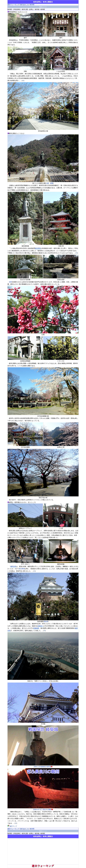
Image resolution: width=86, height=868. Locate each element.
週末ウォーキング (13, 5)
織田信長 (13, 566)
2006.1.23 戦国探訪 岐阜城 (43, 766)
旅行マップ (12, 826)
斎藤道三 (41, 626)
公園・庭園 (50, 183)
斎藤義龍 (36, 628)
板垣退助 (38, 248)
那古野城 (22, 569)
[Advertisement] (43, 851)
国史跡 (46, 621)
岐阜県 (32, 5)
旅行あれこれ (25, 5)
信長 (10, 282)
